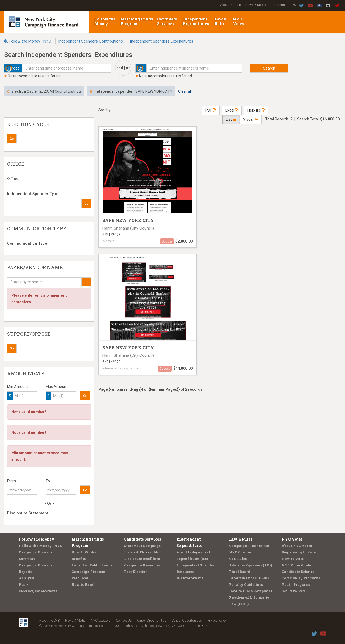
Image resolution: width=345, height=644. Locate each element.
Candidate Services (167, 21)
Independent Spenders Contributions (91, 41)
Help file (256, 110)
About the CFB (231, 5)
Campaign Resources (142, 565)
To (48, 481)
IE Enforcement (190, 578)
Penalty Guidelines (246, 584)
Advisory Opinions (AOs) (251, 565)
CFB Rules (238, 559)
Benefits (79, 559)
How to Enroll (84, 584)
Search (269, 68)
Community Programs (301, 578)
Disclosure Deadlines (142, 559)
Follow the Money (105, 21)
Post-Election (136, 572)
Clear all (185, 91)
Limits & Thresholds (141, 552)
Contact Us (124, 621)
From (11, 481)
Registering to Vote (299, 552)
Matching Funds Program (137, 21)
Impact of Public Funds (92, 565)
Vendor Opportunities (187, 621)
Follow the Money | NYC (30, 41)
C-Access (278, 5)
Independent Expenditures (196, 21)
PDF (211, 110)
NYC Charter (240, 552)
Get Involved (293, 591)
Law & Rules (220, 21)
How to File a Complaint (251, 591)
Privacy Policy (217, 621)
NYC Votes (239, 21)
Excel (232, 110)
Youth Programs (296, 584)
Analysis (27, 578)
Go (12, 139)
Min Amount (18, 387)
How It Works (84, 552)
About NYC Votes (297, 546)
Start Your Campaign (142, 546)
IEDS (292, 5)
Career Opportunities (152, 621)
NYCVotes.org (101, 621)
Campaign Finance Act (249, 546)
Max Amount (57, 387)
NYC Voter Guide (296, 565)
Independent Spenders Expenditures (162, 41)
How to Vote (293, 559)
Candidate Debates (298, 572)
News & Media (256, 5)
